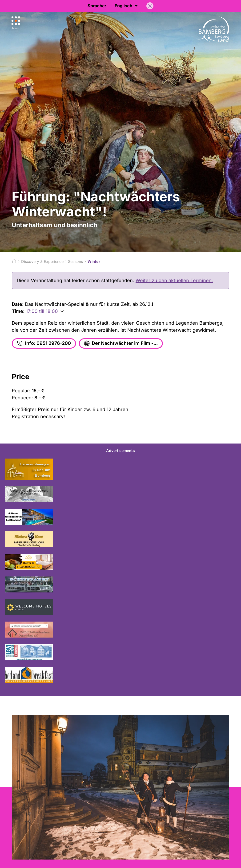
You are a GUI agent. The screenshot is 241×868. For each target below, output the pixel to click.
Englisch (126, 6)
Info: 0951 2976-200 (44, 343)
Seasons (75, 261)
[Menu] (16, 23)
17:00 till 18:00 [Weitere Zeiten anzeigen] (42, 311)
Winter (94, 261)
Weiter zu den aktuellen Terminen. (174, 280)
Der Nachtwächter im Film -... (121, 343)
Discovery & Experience (42, 261)
